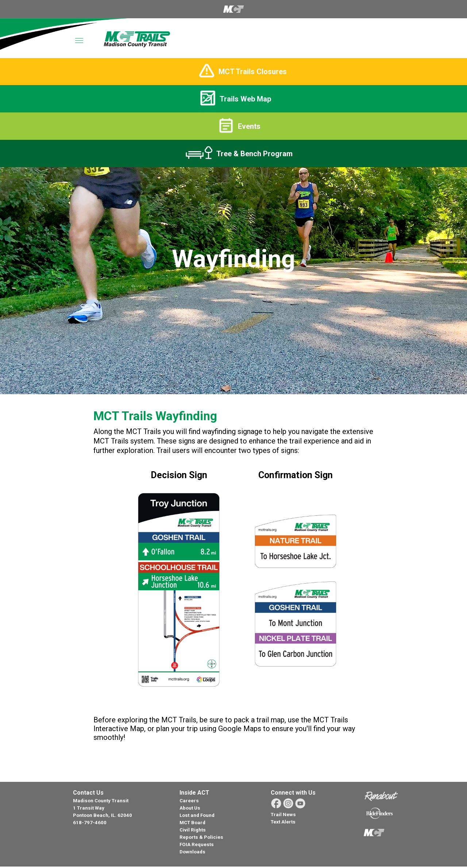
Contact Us (88, 793)
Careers (189, 801)
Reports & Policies (201, 837)
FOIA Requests (197, 844)
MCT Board (192, 823)
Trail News (283, 815)
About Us (190, 808)
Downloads (192, 852)
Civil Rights (193, 830)
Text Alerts (283, 822)
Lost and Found (197, 815)
